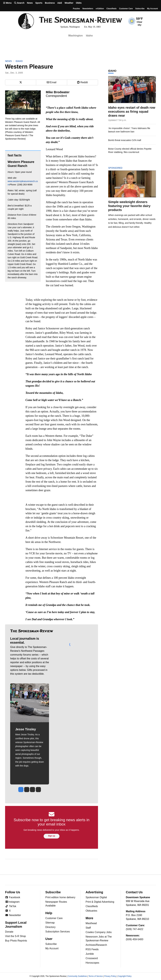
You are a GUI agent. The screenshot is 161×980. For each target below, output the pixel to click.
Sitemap (50, 923)
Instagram (12, 902)
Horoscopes (92, 963)
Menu (7, 3)
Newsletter (13, 915)
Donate (9, 932)
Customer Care (126, 9)
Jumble (90, 954)
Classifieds (111, 9)
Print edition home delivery (60, 897)
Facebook (13, 897)
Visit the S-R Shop (15, 936)
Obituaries (91, 911)
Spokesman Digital (96, 897)
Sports (39, 3)
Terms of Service (96, 976)
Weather (69, 3)
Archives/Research (96, 945)
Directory (50, 927)
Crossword (92, 958)
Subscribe (140, 9)
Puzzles (76, 9)
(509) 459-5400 (135, 939)
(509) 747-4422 (135, 929)
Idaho (89, 36)
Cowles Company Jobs (99, 932)
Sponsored (121, 168)
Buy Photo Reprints (16, 941)
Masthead (91, 923)
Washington (75, 36)
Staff (88, 928)
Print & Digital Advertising (100, 902)
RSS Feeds (92, 949)
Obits (79, 3)
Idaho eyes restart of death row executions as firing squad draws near (132, 112)
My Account (52, 948)
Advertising (94, 892)
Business (50, 3)
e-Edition (100, 9)
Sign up (52, 836)
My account (152, 9)
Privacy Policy (110, 976)
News (30, 3)
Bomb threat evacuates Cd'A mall (125, 140)
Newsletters (88, 9)
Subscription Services (58, 932)
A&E (60, 3)
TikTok (11, 906)
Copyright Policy (125, 976)
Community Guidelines (77, 976)
